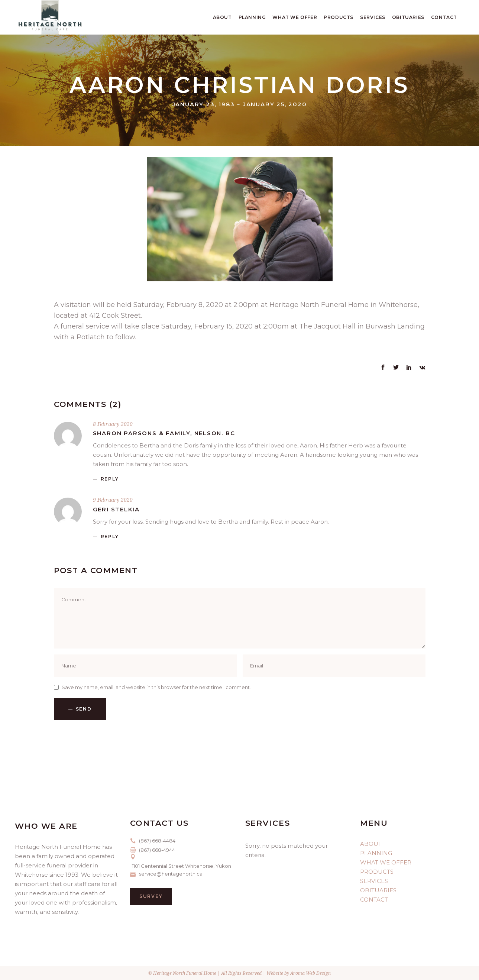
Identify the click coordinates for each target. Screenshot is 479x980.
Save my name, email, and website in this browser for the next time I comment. (156, 687)
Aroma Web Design (310, 973)
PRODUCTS (377, 872)
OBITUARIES (378, 890)
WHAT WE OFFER (386, 862)
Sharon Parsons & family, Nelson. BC (164, 433)
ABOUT (371, 844)
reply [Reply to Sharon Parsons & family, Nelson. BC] (110, 479)
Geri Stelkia (116, 509)
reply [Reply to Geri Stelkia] (110, 536)
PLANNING (376, 853)
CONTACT (374, 900)
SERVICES (374, 881)
